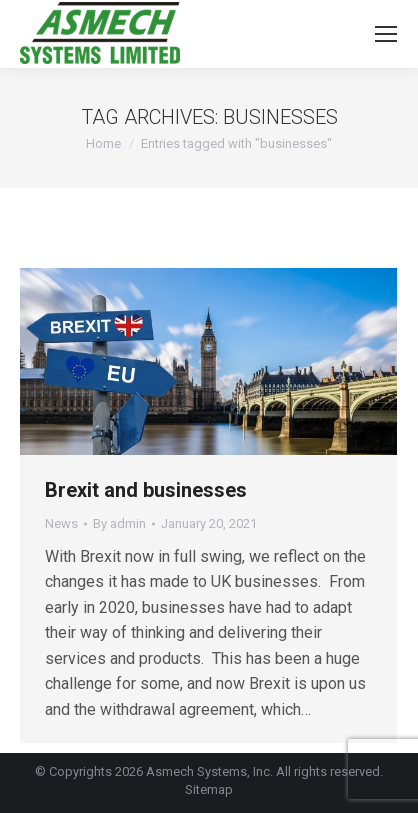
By (119, 523)
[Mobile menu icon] (386, 34)
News (61, 523)
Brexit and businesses (146, 490)
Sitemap (209, 789)
